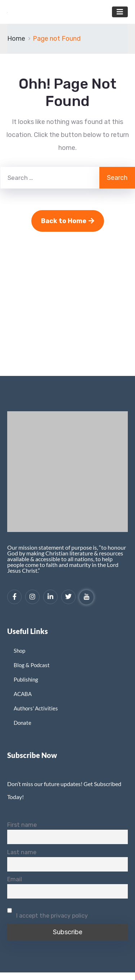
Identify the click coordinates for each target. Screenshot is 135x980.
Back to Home (68, 221)
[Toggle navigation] (120, 12)
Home (16, 39)
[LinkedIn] (50, 597)
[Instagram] (32, 597)
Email (15, 879)
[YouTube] (86, 597)
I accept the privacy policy (48, 911)
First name (22, 825)
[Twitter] (68, 597)
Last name (22, 852)
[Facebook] (14, 597)
